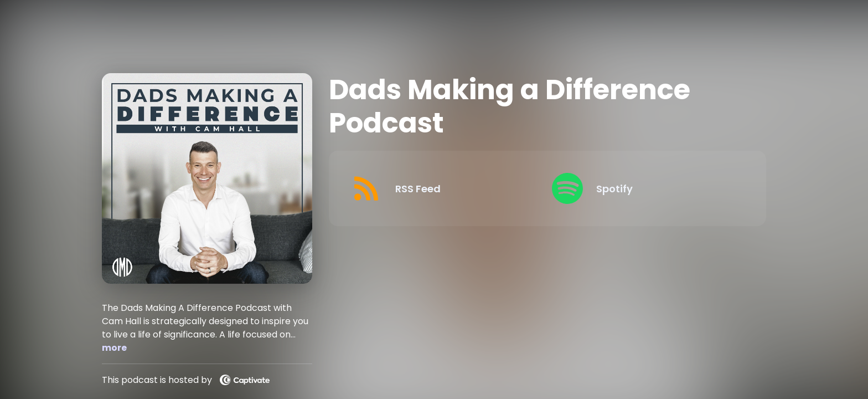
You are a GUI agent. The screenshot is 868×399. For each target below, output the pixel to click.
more (114, 348)
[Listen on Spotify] (644, 188)
